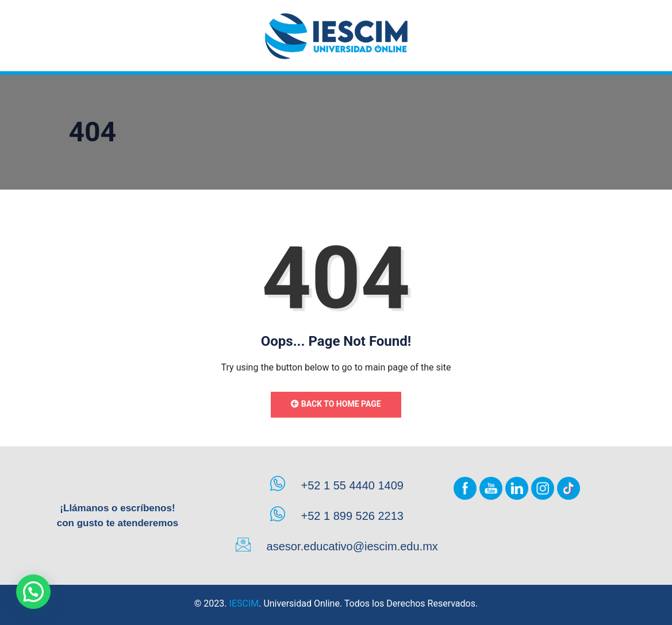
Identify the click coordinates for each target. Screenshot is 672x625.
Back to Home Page (336, 404)
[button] (33, 592)
